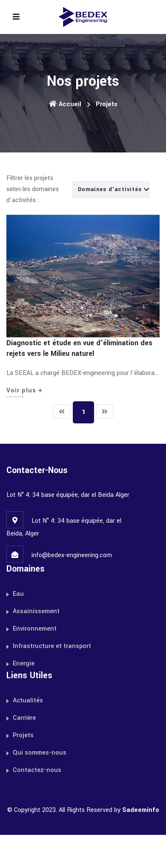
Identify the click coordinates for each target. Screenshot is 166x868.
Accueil (65, 104)
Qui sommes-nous (40, 753)
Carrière (24, 718)
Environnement (35, 629)
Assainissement (36, 611)
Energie (24, 664)
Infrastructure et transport (52, 646)
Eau (18, 594)
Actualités (28, 700)
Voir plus (24, 390)
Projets (23, 735)
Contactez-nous (37, 770)
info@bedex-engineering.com (72, 555)
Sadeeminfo (141, 810)
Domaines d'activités (113, 189)
